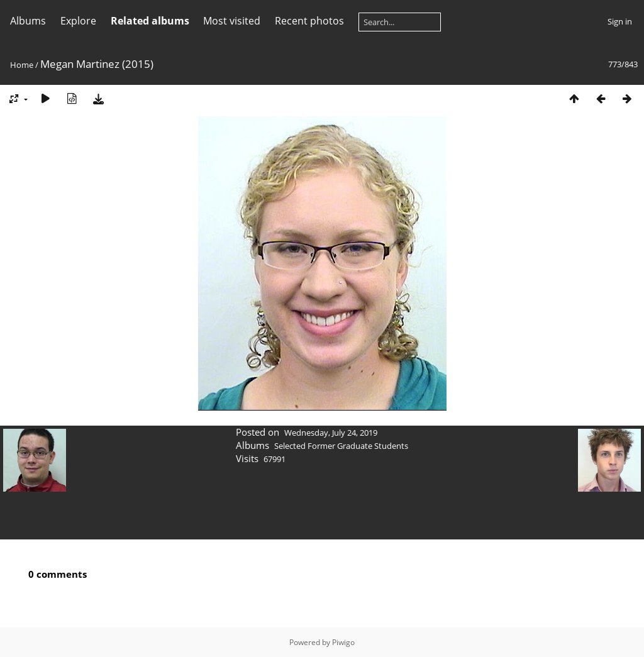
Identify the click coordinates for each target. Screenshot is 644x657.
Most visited (232, 21)
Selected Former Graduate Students (341, 446)
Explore (78, 21)
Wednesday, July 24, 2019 (331, 433)
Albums (28, 21)
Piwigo (343, 642)
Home (22, 65)
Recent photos (309, 21)
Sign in (620, 21)
